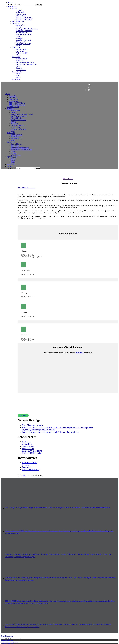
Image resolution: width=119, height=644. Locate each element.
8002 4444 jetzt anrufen (27, 188)
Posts (7, 636)
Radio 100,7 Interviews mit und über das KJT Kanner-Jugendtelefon (50, 432)
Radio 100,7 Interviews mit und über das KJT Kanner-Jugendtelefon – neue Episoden (57, 427)
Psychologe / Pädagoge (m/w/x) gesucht (39, 430)
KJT (24, 476)
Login (11, 636)
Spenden (23, 415)
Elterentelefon (68, 179)
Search (3, 636)
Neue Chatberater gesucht (33, 425)
